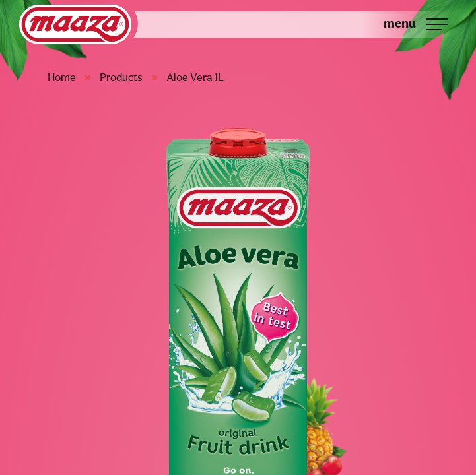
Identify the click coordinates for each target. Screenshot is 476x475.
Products (121, 77)
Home (62, 77)
